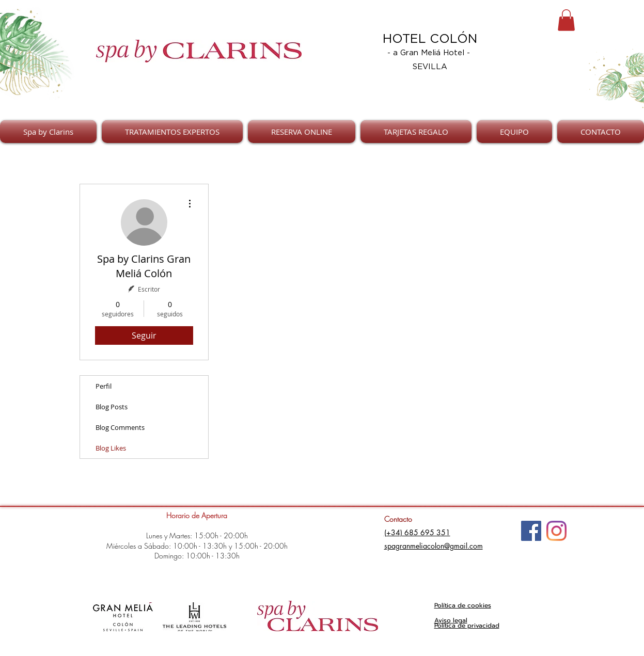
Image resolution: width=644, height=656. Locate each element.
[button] (566, 20)
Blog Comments (120, 427)
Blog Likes (111, 448)
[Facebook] (531, 531)
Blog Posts (112, 407)
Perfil (104, 386)
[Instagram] (556, 531)
